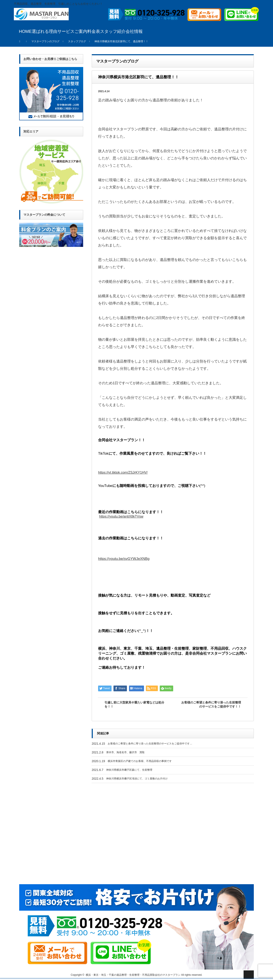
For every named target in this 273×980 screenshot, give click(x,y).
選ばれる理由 (45, 31)
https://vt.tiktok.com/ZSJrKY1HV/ (123, 473)
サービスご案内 (72, 31)
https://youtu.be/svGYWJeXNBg (124, 559)
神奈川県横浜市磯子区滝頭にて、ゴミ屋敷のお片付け (137, 779)
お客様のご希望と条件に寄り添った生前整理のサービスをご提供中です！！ (211, 705)
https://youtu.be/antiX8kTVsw (121, 516)
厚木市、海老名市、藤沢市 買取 (125, 752)
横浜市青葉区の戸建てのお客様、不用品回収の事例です (140, 761)
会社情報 (134, 31)
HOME (25, 31)
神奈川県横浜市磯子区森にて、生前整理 (129, 770)
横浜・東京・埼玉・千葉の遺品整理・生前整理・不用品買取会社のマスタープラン (133, 975)
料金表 (94, 31)
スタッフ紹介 (113, 31)
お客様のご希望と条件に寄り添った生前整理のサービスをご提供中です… (150, 744)
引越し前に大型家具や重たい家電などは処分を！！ (134, 705)
